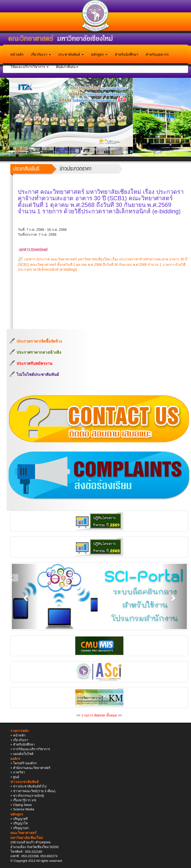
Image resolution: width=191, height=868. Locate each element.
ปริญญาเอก (21, 828)
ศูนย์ (16, 777)
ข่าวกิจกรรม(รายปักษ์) (29, 796)
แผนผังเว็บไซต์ (23, 754)
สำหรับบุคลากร (157, 54)
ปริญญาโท (20, 823)
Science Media (24, 809)
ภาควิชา (19, 772)
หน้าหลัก (17, 54)
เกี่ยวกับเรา (21, 740)
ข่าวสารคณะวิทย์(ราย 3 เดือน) (34, 791)
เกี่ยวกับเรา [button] (41, 54)
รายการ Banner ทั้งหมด (99, 715)
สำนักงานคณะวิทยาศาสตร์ (32, 768)
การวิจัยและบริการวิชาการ (32, 749)
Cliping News (22, 805)
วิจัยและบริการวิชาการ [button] (29, 67)
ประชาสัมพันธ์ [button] (71, 54)
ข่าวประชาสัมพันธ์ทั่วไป (30, 786)
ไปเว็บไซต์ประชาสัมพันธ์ (38, 375)
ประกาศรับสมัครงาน (34, 363)
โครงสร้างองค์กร (25, 763)
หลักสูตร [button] (99, 54)
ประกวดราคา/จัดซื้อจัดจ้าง (39, 341)
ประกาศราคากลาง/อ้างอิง (39, 352)
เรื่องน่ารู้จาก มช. (25, 800)
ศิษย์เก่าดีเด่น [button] (67, 67)
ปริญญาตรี (20, 819)
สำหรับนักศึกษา (126, 54)
